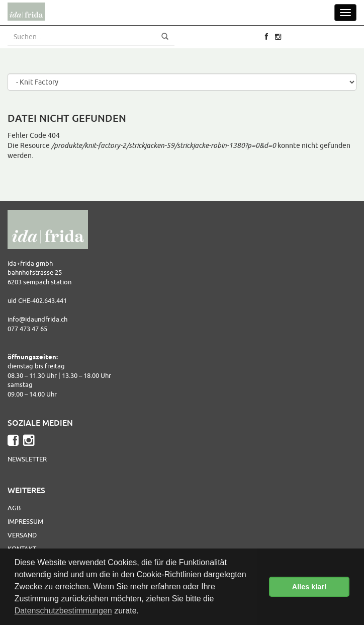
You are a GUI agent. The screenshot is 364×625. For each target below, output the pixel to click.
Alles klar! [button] (309, 587)
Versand (22, 535)
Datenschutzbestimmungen (63, 611)
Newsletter (27, 459)
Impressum (25, 521)
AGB (14, 508)
